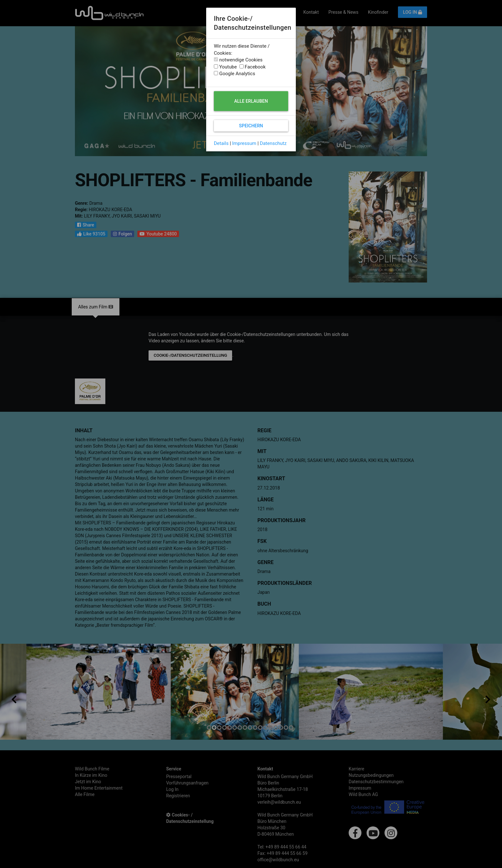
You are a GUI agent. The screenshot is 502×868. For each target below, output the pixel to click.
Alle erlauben (251, 101)
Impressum (244, 143)
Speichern (251, 126)
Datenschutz (273, 143)
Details (221, 143)
